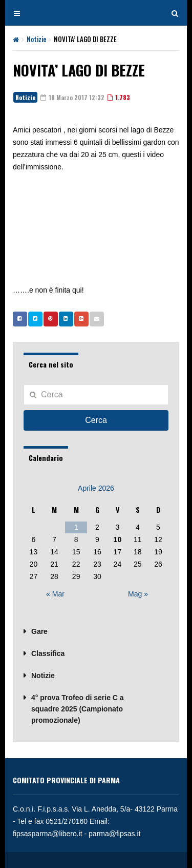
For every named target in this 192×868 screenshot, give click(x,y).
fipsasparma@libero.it (48, 834)
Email (94, 319)
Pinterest (48, 319)
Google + (79, 319)
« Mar (55, 594)
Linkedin (63, 319)
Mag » (138, 594)
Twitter (33, 319)
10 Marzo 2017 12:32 (72, 97)
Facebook (17, 319)
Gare (39, 631)
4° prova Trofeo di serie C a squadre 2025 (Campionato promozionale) (78, 709)
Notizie (36, 39)
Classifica (48, 653)
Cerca (96, 420)
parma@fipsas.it (114, 834)
